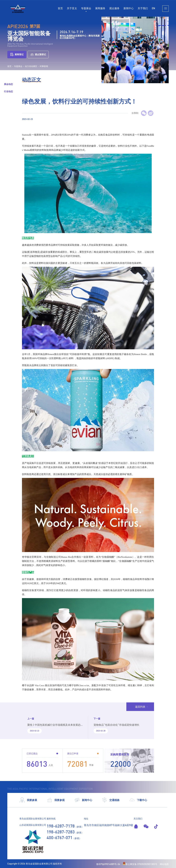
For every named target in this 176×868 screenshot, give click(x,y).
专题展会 (86, 8)
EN (153, 8)
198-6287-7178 (61, 826)
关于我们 (143, 8)
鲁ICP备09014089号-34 (108, 864)
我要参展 (28, 800)
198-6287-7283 (61, 832)
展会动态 (8, 84)
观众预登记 (38, 54)
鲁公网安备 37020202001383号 (140, 864)
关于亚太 (72, 8)
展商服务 (100, 8)
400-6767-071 (60, 838)
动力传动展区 (31, 66)
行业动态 (8, 91)
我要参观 (56, 800)
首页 (60, 8)
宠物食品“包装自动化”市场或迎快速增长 (116, 725)
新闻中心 (129, 8)
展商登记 (17, 54)
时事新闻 (44, 66)
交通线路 (111, 800)
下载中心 (138, 800)
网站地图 (164, 864)
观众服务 (114, 8)
